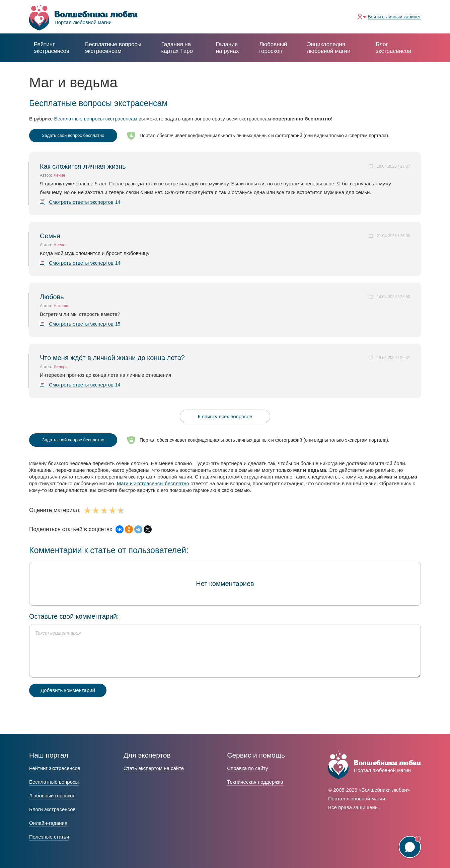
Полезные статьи (49, 837)
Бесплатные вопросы (54, 782)
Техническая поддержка (255, 782)
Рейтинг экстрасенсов (52, 48)
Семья (50, 236)
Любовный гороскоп (273, 48)
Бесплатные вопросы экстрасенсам (96, 119)
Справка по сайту (247, 768)
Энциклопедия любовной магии (328, 48)
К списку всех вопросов (225, 416)
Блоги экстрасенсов (52, 809)
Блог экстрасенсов (393, 48)
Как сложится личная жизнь (83, 166)
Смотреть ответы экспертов (81, 202)
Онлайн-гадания (48, 823)
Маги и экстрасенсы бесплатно (153, 483)
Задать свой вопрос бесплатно (73, 135)
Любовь (52, 297)
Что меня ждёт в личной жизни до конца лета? (112, 358)
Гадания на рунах (228, 48)
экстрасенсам (113, 48)
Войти (394, 17)
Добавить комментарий (68, 690)
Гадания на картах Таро (177, 48)
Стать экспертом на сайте (154, 768)
